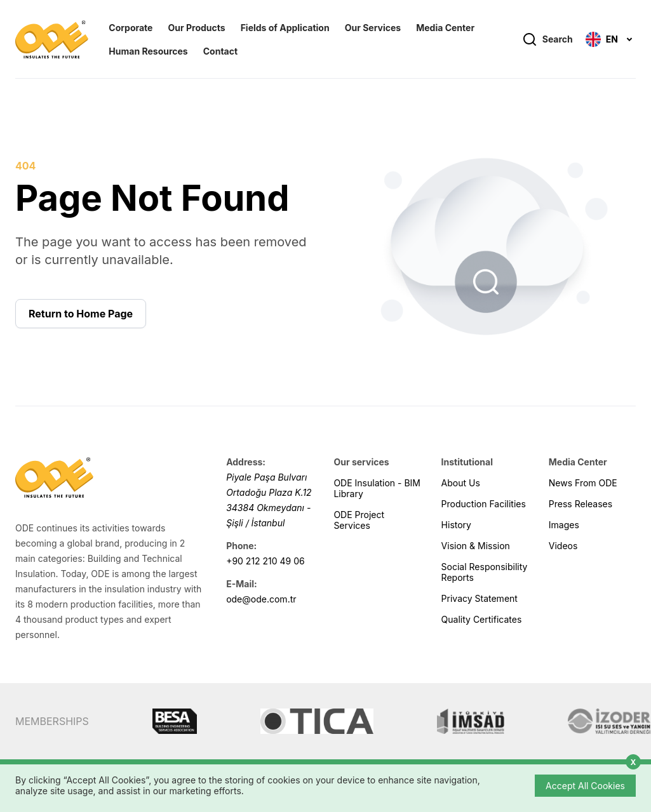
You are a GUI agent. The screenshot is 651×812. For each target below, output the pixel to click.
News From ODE (583, 483)
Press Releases (581, 504)
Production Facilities (484, 504)
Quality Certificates (482, 619)
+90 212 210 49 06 (265, 561)
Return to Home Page (81, 314)
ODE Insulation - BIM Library (377, 488)
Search (547, 39)
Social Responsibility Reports (485, 572)
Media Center (445, 28)
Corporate (131, 28)
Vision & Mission (476, 546)
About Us (461, 483)
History (456, 525)
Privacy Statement (480, 598)
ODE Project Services (359, 520)
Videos (563, 546)
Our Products (196, 28)
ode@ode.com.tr (261, 599)
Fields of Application (285, 28)
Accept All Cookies (585, 786)
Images (564, 525)
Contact (220, 51)
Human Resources (148, 51)
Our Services (373, 28)
